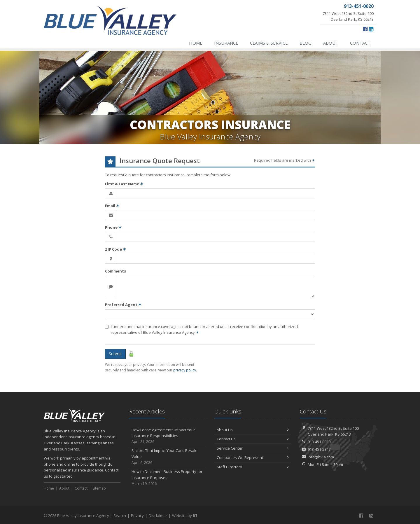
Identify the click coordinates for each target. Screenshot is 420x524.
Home (196, 43)
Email (112, 206)
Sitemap (99, 488)
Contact (360, 43)
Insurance (226, 43)
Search (120, 516)
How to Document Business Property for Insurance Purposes (168, 478)
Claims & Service (269, 43)
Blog (306, 43)
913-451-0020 (319, 442)
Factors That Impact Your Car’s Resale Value (168, 457)
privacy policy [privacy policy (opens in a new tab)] (185, 370)
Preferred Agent (123, 305)
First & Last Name (124, 184)
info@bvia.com (321, 457)
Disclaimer (158, 516)
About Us (253, 430)
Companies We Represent (253, 457)
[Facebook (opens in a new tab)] (365, 29)
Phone (113, 227)
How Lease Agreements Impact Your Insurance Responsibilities (168, 436)
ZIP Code (116, 249)
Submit (115, 354)
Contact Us (253, 439)
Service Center (253, 448)
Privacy (137, 516)
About (331, 43)
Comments (116, 271)
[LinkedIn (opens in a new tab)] (371, 29)
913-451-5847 (319, 449)
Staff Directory (253, 467)
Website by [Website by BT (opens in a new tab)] (185, 516)
